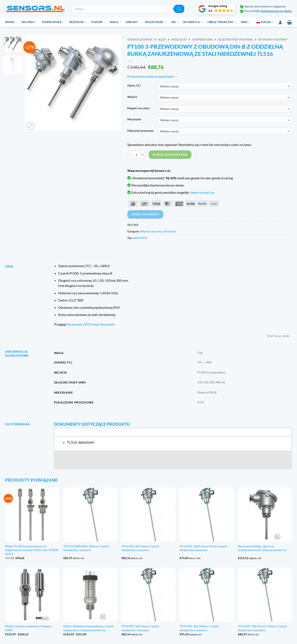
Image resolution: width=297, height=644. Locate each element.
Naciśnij (29, 22)
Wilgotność (156, 22)
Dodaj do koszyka (170, 155)
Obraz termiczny (222, 22)
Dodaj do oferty (145, 214)
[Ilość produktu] (136, 155)
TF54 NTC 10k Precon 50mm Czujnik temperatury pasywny (203, 548)
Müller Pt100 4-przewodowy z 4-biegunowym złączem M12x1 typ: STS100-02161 (32, 550)
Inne (246, 22)
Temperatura (53, 22)
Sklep (162, 40)
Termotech (170, 231)
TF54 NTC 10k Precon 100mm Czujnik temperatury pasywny (262, 628)
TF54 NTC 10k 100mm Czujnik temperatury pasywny (199, 628)
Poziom (98, 22)
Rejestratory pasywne (236, 40)
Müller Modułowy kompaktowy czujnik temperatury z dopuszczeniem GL (88, 628)
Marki (11, 22)
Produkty (179, 40)
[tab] (173, 432)
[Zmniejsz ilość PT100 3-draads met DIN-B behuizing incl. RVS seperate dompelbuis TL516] (130, 155)
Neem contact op (202, 192)
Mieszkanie (134, 120)
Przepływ (78, 22)
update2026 (140, 238)
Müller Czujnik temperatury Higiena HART (28, 628)
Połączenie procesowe (140, 131)
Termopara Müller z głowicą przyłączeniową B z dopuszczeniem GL (262, 548)
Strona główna (140, 40)
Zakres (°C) (134, 86)
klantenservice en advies (276, 11)
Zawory (133, 22)
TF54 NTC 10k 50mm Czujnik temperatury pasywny (140, 628)
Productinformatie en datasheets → (153, 76)
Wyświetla (193, 22)
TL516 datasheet (80, 442)
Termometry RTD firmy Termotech (91, 324)
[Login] (280, 22)
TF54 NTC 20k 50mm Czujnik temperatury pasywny (140, 548)
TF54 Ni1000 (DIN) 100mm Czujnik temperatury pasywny (86, 548)
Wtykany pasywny (273, 40)
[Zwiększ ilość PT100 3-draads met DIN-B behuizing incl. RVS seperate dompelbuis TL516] (143, 155)
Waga (115, 22)
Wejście (132, 97)
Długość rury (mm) (138, 108)
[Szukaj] (179, 9)
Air (175, 22)
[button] (216, 9)
